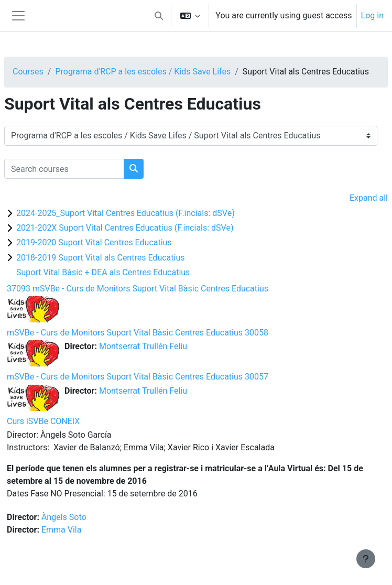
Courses (28, 72)
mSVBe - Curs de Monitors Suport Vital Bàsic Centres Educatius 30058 (138, 333)
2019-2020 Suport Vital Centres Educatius (94, 242)
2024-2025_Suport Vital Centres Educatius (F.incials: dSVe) (126, 213)
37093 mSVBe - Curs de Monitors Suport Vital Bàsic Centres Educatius (138, 289)
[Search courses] (64, 169)
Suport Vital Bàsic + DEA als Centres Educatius (103, 272)
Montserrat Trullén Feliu (143, 346)
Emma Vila (62, 530)
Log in (372, 15)
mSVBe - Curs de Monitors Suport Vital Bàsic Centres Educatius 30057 (138, 377)
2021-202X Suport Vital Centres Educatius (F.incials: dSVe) (125, 228)
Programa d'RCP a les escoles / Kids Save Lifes (143, 72)
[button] (159, 16)
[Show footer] (366, 559)
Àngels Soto (64, 517)
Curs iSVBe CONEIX (43, 421)
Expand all (369, 198)
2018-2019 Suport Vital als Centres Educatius (101, 258)
